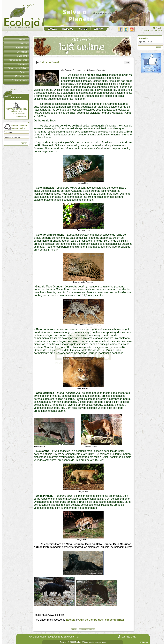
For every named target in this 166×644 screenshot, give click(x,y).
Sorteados (22, 64)
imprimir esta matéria (87, 629)
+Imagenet (143, 642)
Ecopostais (22, 52)
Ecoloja (71, 620)
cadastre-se (21, 116)
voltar (74, 629)
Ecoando (23, 40)
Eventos (23, 72)
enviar (159, 47)
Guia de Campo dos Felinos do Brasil (101, 620)
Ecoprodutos (21, 76)
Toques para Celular (18, 68)
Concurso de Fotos (18, 60)
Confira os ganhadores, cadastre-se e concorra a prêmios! (17, 108)
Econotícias (22, 48)
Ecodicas (23, 44)
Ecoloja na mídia (19, 80)
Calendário (22, 56)
